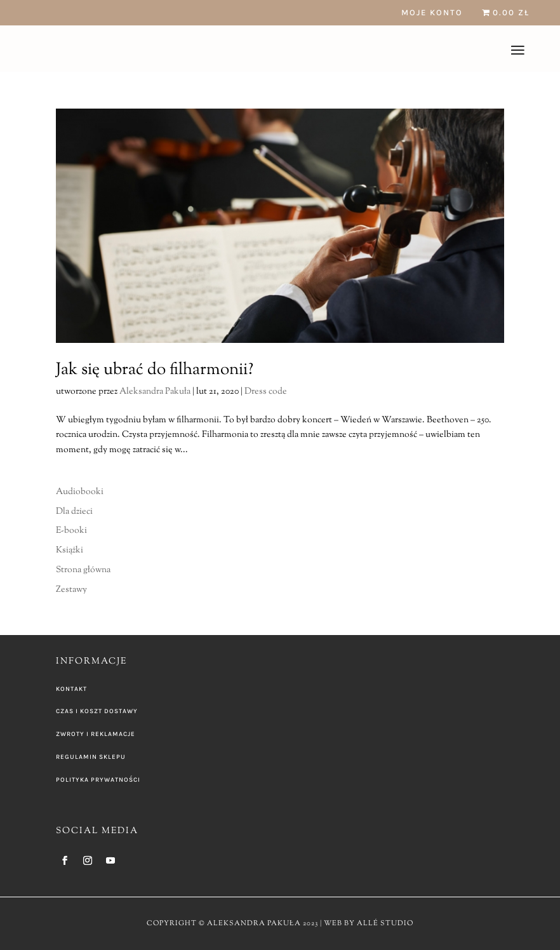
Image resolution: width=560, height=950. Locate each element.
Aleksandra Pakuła (155, 392)
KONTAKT (71, 689)
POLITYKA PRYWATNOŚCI (98, 780)
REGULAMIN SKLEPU (91, 757)
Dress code (266, 392)
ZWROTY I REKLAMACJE (96, 734)
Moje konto (432, 13)
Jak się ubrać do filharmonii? (155, 370)
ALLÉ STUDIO (385, 923)
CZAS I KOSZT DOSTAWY (97, 711)
